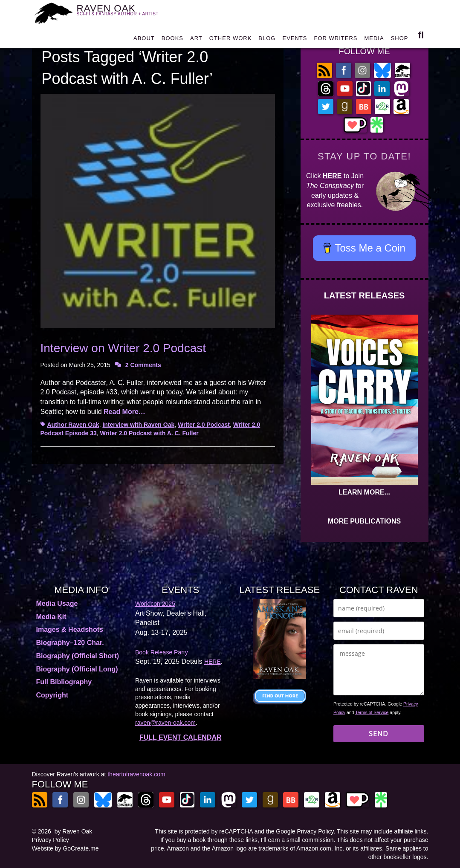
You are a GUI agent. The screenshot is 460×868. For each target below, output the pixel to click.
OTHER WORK (231, 40)
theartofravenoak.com (136, 774)
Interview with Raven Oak (138, 425)
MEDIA (374, 40)
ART (196, 40)
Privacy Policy (51, 840)
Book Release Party (162, 652)
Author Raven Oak (73, 425)
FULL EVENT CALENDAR (181, 737)
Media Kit (51, 617)
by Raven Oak (74, 831)
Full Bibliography (64, 682)
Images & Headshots (70, 629)
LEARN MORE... (364, 492)
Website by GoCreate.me (65, 848)
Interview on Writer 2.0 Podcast (123, 348)
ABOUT (144, 40)
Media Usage (57, 603)
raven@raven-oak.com (165, 723)
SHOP (400, 40)
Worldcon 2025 (155, 604)
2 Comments (143, 365)
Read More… (124, 412)
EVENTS (295, 40)
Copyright (52, 695)
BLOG (267, 40)
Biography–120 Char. (70, 643)
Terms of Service (372, 712)
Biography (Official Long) (77, 669)
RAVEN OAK (123, 13)
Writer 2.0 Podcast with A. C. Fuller (149, 433)
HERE (332, 176)
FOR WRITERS (336, 40)
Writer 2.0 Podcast (204, 425)
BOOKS (172, 40)
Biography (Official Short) (78, 656)
